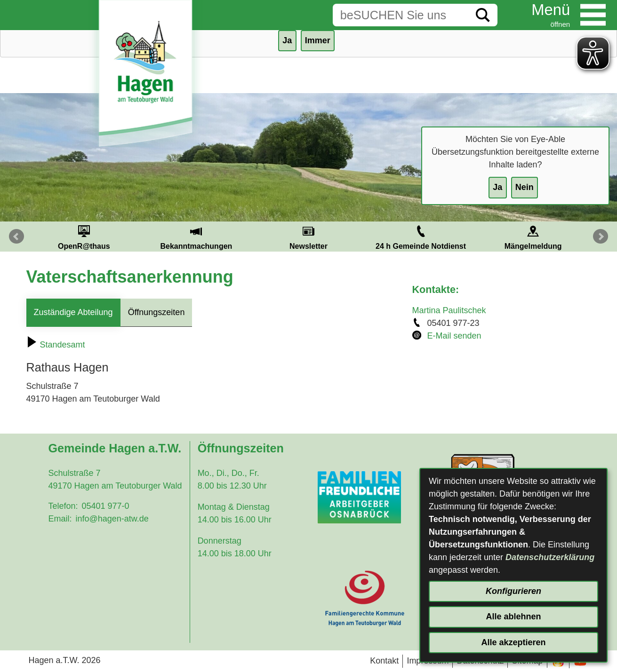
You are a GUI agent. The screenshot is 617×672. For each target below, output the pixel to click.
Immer (318, 40)
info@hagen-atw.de (112, 519)
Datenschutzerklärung (550, 557)
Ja (497, 187)
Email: (60, 519)
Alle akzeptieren (513, 642)
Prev (16, 237)
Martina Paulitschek (449, 310)
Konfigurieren (513, 591)
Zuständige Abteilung (73, 312)
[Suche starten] (483, 15)
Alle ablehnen (513, 617)
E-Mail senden (454, 336)
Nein (525, 187)
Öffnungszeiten (156, 312)
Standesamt (56, 345)
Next (601, 237)
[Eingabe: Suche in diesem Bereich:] (401, 15)
